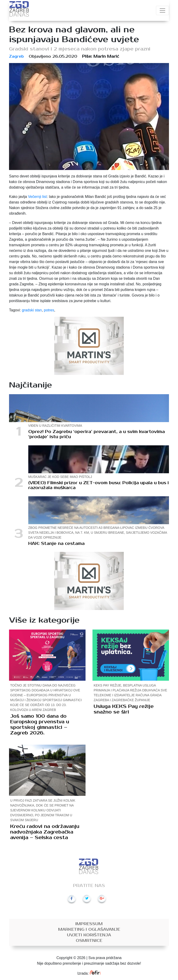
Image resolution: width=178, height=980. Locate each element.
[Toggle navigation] (162, 10)
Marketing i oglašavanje (89, 930)
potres (49, 310)
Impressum (89, 924)
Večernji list (37, 197)
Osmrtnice (89, 941)
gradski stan (32, 310)
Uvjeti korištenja (89, 935)
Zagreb (16, 57)
